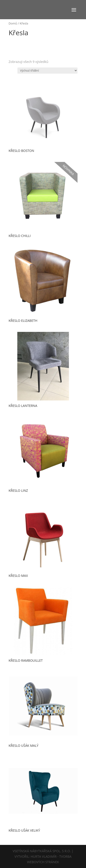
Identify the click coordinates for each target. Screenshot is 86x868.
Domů (13, 23)
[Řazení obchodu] (47, 71)
